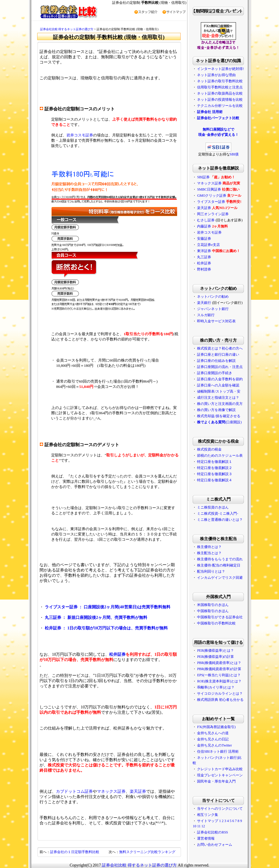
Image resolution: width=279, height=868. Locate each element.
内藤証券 (204, 226)
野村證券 (204, 269)
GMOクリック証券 (212, 196)
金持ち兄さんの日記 (213, 739)
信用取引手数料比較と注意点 (220, 87)
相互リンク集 (208, 815)
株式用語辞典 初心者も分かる (220, 700)
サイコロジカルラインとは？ (220, 694)
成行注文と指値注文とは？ (218, 398)
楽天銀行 (204, 303)
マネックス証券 (111, 791)
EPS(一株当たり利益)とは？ (219, 675)
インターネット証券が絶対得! (220, 69)
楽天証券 (138, 791)
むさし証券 (206, 220)
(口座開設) (219, 422)
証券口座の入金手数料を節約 (220, 379)
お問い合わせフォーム (215, 845)
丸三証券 (204, 257)
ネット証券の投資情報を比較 (220, 100)
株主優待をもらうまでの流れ (220, 559)
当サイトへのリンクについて (220, 809)
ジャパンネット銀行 (213, 309)
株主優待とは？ (209, 547)
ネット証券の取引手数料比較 (220, 81)
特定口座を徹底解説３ (215, 474)
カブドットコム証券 (74, 791)
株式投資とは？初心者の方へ (220, 348)
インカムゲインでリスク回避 (220, 578)
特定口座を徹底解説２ (215, 468)
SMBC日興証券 (209, 189)
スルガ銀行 (206, 315)
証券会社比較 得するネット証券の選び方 (67, 29)
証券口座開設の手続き (215, 373)
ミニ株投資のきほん (213, 507)
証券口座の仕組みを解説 (216, 361)
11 (199, 826)
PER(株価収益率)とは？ (215, 650)
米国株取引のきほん (213, 605)
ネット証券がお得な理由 (216, 75)
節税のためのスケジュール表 (220, 456)
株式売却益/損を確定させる (219, 416)
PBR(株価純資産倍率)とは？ (219, 663)
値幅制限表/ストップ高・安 (219, 391)
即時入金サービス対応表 (216, 321)
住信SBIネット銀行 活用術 (218, 751)
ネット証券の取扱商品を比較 (220, 93)
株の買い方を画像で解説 (216, 410)
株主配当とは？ (209, 553)
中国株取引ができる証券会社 (220, 617)
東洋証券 (204, 251)
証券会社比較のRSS (212, 832)
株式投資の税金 (209, 449)
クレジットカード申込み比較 (220, 769)
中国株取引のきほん (213, 611)
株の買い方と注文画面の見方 (220, 404)
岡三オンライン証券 (213, 214)
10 (194, 826)
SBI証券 (203, 177)
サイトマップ (208, 821)
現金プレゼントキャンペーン (220, 775)
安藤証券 (204, 239)
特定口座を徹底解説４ (215, 480)
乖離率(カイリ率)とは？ (216, 687)
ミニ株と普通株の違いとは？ (220, 520)
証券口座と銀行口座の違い (218, 355)
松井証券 (117, 654)
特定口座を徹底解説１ (215, 462)
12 (203, 826)
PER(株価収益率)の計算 (215, 657)
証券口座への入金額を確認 (218, 385)
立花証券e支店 (208, 245)
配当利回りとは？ (211, 571)
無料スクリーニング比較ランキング (147, 852)
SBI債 (234, 154)
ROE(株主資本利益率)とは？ (219, 681)
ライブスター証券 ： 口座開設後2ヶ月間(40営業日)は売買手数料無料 (108, 607)
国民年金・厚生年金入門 (216, 781)
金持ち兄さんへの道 (213, 733)
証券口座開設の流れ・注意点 (220, 367)
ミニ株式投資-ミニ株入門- (218, 513)
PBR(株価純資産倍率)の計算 (219, 669)
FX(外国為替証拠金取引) (216, 727)
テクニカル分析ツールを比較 (220, 106)
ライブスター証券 (211, 202)
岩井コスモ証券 (80, 135)
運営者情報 (206, 838)
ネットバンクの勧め (213, 297)
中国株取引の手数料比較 (216, 623)
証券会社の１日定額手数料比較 (75, 852)
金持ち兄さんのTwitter (214, 745)
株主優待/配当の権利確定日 (219, 565)
